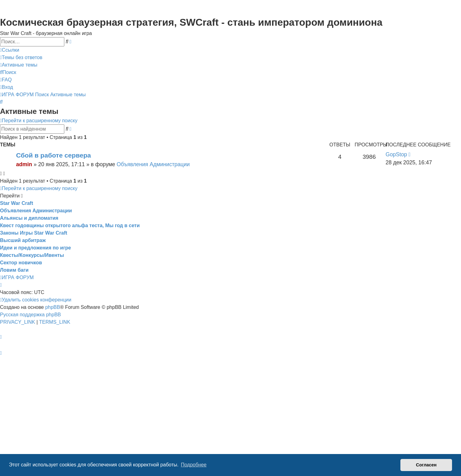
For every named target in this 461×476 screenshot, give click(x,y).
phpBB (53, 307)
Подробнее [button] (194, 465)
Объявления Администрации (153, 164)
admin (24, 164)
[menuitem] (21, 58)
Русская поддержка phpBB (30, 315)
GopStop (396, 154)
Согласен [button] (426, 465)
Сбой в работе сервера (53, 155)
